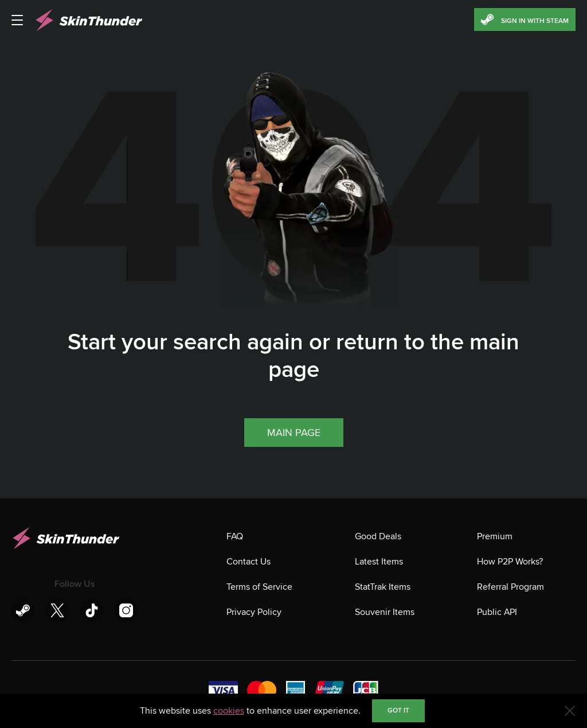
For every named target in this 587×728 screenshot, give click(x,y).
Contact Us (249, 562)
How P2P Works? (510, 562)
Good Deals (378, 536)
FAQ (235, 536)
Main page (294, 433)
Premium (495, 536)
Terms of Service (259, 587)
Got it (398, 711)
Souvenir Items (385, 612)
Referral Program (510, 587)
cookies (229, 711)
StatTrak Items (383, 587)
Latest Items (379, 562)
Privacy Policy (254, 612)
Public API (497, 612)
